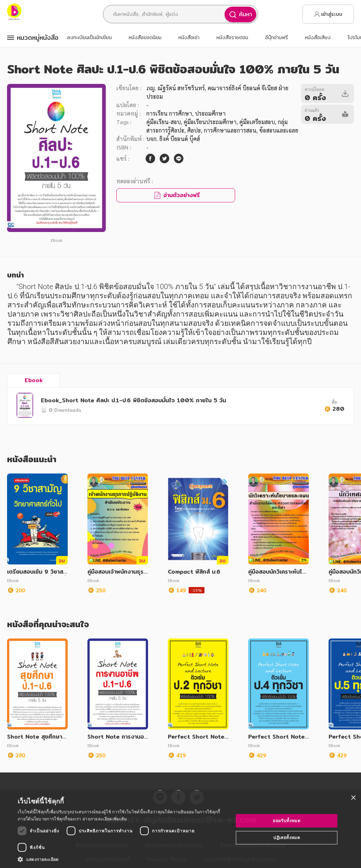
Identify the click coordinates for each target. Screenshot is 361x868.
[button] (122, 859)
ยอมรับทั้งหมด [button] (287, 821)
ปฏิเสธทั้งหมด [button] (287, 838)
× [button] (353, 798)
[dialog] (180, 829)
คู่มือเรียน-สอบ (164, 122)
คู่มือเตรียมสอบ (257, 122)
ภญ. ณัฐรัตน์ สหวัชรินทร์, (176, 88)
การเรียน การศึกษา (169, 113)
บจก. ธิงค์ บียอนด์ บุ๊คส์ (173, 139)
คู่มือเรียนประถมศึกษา (210, 122)
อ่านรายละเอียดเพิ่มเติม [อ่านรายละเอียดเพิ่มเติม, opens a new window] (105, 819)
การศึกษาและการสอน (230, 130)
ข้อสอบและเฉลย (279, 130)
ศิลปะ (194, 130)
